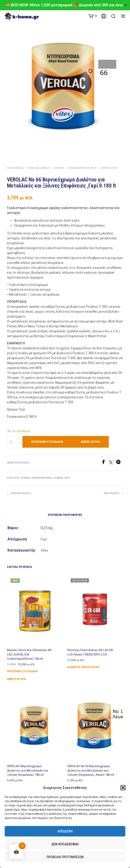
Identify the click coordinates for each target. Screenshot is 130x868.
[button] (123, 788)
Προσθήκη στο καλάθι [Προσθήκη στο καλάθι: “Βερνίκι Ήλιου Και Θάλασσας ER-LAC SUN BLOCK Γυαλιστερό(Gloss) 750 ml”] (24, 667)
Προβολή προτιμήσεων (65, 857)
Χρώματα (59, 168)
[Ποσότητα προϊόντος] (13, 442)
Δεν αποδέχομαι (65, 844)
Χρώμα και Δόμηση (39, 168)
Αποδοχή (65, 831)
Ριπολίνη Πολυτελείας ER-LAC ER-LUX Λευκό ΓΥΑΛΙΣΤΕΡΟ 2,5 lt (91, 650)
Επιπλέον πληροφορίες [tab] (65, 515)
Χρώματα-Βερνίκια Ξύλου (82, 168)
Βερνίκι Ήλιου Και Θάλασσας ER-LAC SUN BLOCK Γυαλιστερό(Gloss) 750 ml (30, 652)
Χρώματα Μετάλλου (42, 478)
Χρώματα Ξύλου (109, 168)
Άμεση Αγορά (90, 442)
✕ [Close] (125, 5)
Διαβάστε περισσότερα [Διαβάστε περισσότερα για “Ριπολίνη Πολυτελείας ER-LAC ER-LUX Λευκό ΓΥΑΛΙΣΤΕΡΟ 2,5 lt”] (84, 663)
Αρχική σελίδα (15, 168)
